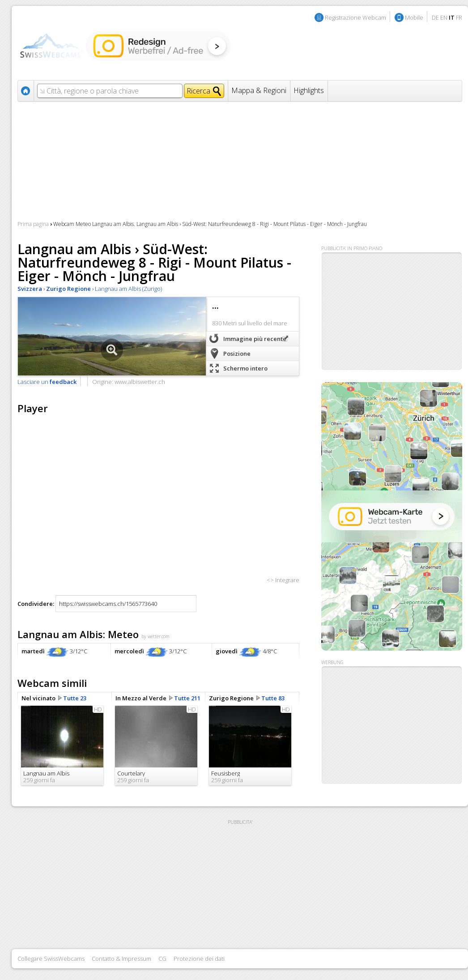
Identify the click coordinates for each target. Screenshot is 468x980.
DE (435, 17)
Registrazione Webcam (355, 17)
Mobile (414, 17)
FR (459, 17)
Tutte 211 (187, 698)
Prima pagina (33, 224)
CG (162, 959)
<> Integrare (283, 580)
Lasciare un (47, 382)
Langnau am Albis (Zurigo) (128, 289)
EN (444, 17)
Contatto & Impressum (121, 959)
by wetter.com (155, 636)
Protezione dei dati (199, 959)
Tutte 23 (75, 698)
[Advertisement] (391, 725)
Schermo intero (245, 368)
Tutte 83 (273, 698)
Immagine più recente (255, 339)
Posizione (237, 354)
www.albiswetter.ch (140, 382)
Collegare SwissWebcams (51, 959)
